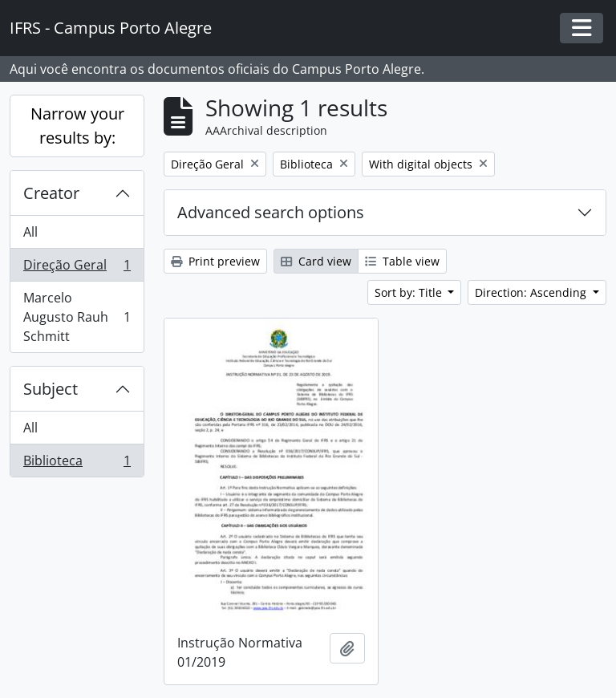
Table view (402, 261)
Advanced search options (271, 212)
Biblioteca (77, 464)
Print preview (215, 261)
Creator (51, 193)
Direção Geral (77, 268)
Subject (51, 389)
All (30, 232)
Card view (316, 261)
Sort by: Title (410, 292)
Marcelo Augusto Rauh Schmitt (77, 317)
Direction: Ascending (532, 292)
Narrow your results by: (77, 126)
